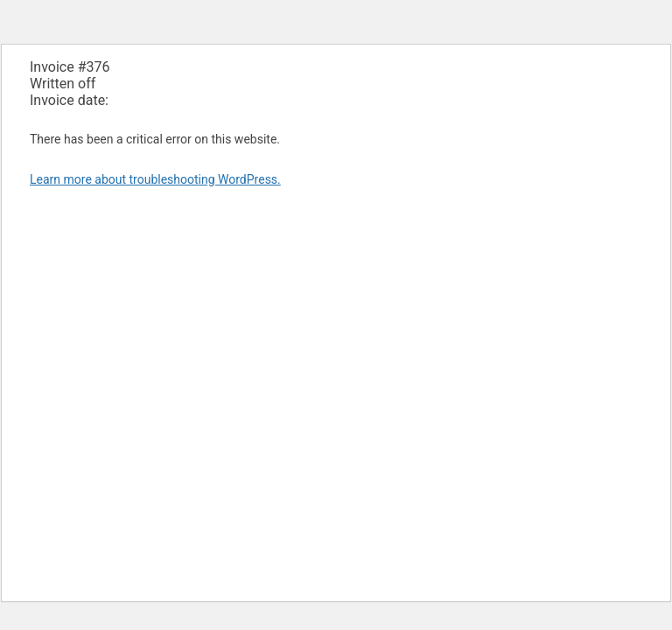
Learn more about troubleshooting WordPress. (155, 179)
